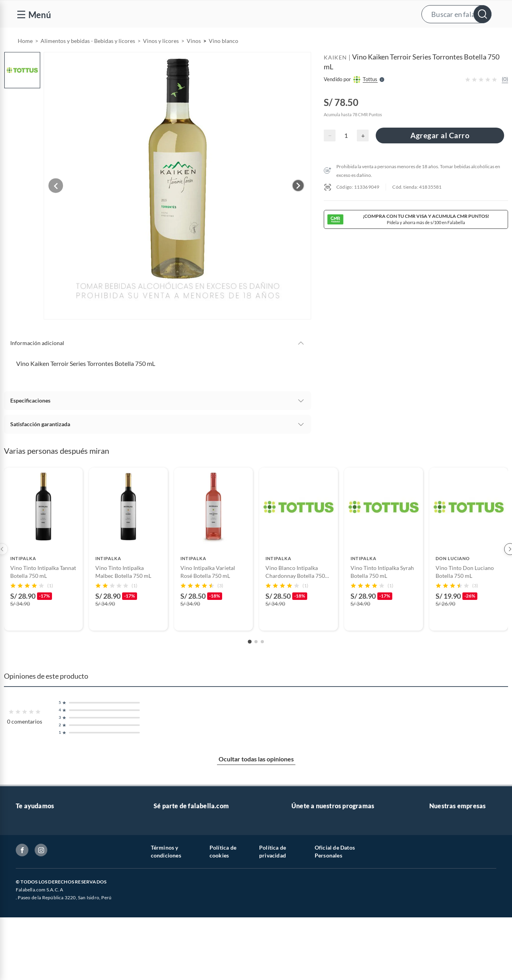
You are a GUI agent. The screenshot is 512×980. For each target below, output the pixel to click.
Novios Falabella (312, 840)
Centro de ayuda (36, 852)
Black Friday (307, 903)
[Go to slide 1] (250, 658)
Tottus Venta (445, 928)
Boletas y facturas (37, 903)
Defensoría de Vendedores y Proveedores (66, 966)
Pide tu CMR (307, 865)
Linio (435, 903)
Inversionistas (33, 940)
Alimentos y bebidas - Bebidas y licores (88, 61)
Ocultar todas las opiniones (256, 775)
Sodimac (440, 877)
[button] (255, 14)
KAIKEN (335, 77)
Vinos (194, 61)
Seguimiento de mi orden (46, 890)
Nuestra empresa (450, 940)
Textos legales (32, 928)
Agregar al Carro (440, 155)
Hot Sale (302, 890)
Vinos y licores (161, 61)
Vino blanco (224, 61)
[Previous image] (61, 204)
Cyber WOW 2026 (314, 877)
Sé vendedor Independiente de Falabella (202, 865)
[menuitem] (338, 38)
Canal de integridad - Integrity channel (62, 953)
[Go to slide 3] (262, 658)
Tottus (437, 890)
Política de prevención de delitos (56, 915)
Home (25, 61)
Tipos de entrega (36, 865)
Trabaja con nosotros (179, 840)
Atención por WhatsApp (45, 840)
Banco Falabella (449, 840)
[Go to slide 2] (256, 658)
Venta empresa (172, 852)
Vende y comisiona (395, 38)
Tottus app (442, 915)
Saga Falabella (446, 865)
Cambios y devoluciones (45, 877)
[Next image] (298, 204)
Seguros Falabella (451, 852)
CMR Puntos (307, 852)
